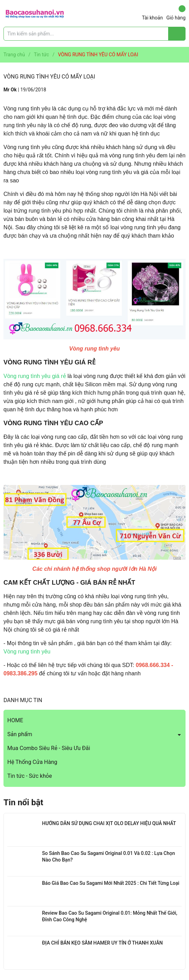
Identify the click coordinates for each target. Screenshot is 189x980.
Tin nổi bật (23, 802)
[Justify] (177, 34)
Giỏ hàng (176, 13)
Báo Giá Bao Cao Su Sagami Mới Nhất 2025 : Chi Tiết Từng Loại (111, 883)
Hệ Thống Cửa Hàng (32, 762)
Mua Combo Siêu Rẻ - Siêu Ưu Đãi (49, 748)
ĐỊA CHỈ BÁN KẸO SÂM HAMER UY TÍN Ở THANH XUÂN (102, 943)
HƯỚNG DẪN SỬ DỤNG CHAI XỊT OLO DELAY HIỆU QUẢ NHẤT (109, 823)
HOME (15, 720)
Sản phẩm (20, 734)
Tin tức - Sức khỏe (30, 776)
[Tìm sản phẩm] (94, 34)
